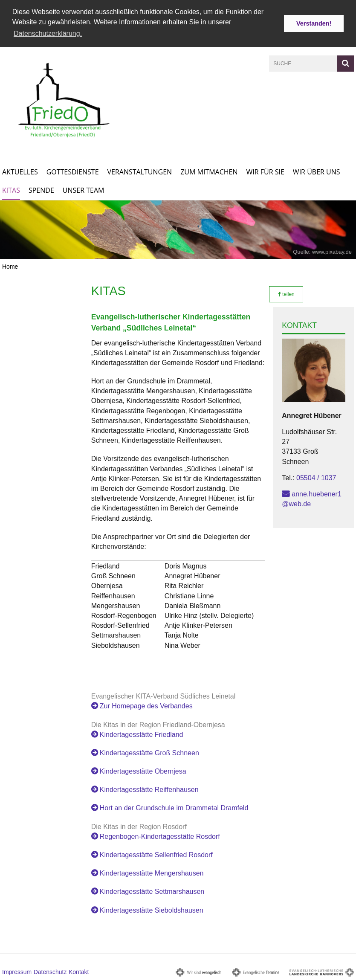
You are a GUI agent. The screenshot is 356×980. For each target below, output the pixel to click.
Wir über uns (317, 171)
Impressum (17, 971)
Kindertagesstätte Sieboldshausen (152, 909)
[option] (178, 229)
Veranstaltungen (140, 171)
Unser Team (84, 190)
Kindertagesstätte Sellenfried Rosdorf (156, 854)
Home (10, 266)
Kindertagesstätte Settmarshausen (152, 891)
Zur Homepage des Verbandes (146, 706)
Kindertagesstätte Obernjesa (143, 771)
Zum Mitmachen (209, 171)
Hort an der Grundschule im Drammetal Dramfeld (174, 807)
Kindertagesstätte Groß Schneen (149, 752)
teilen (286, 293)
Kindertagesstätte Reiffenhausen (149, 789)
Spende (41, 190)
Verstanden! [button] (314, 23)
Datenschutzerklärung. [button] (48, 33)
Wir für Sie (265, 171)
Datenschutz (50, 971)
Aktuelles (20, 171)
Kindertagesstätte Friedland (142, 734)
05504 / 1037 (316, 477)
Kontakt (79, 971)
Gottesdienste (73, 171)
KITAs (11, 190)
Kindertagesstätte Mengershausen (152, 873)
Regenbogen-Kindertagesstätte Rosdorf (160, 836)
